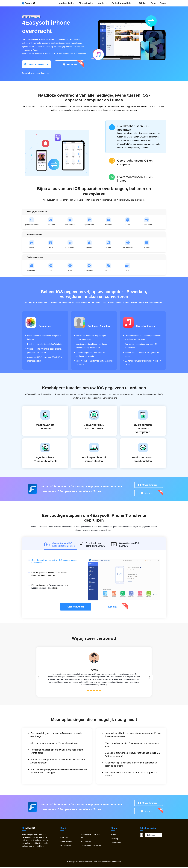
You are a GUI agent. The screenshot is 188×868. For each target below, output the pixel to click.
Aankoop (115, 840)
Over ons (64, 839)
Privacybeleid (66, 843)
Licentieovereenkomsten (91, 847)
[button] (159, 674)
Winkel (143, 3)
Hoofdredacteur (67, 847)
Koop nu (149, 494)
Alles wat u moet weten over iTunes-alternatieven (54, 744)
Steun (163, 3)
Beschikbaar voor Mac (36, 73)
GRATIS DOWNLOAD (36, 64)
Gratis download (150, 486)
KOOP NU (69, 64)
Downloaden (116, 844)
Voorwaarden (86, 843)
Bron (153, 3)
